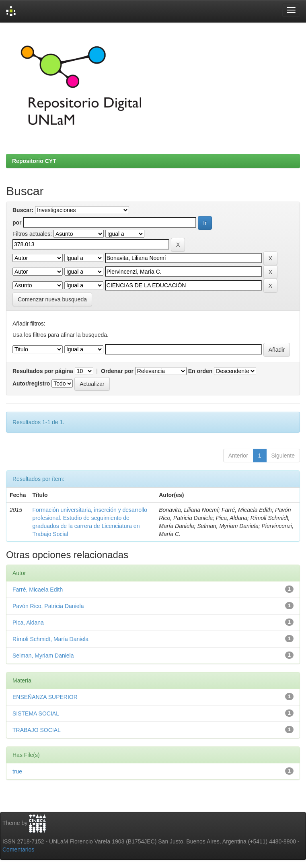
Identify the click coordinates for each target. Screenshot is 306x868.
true (17, 771)
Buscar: (23, 210)
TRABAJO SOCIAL (37, 730)
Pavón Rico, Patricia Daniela (48, 606)
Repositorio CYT (34, 161)
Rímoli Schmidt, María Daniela (50, 639)
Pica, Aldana (28, 623)
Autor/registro (31, 383)
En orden (200, 371)
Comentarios (18, 849)
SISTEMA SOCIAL (36, 713)
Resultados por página (43, 371)
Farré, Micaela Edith (38, 590)
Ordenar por (117, 371)
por (17, 223)
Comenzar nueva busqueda (52, 299)
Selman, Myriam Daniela (43, 656)
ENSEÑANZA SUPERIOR (45, 697)
